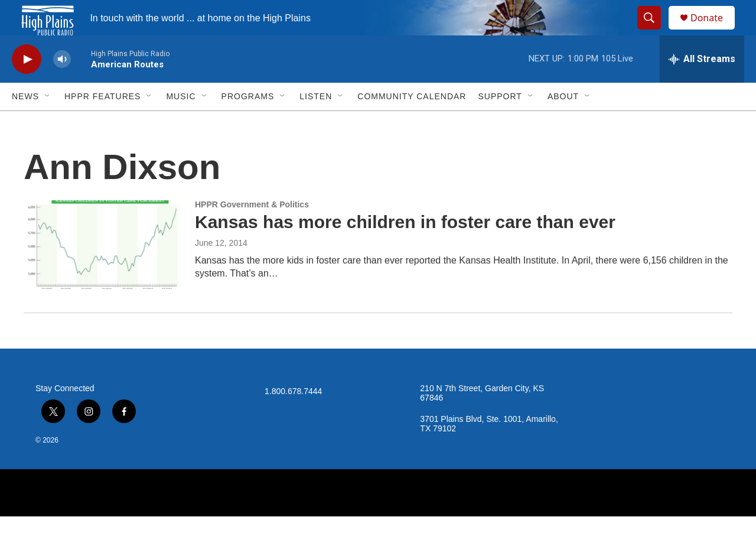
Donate (714, 31)
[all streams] (702, 86)
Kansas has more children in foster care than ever (405, 248)
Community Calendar (412, 123)
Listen (316, 123)
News (25, 123)
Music (181, 123)
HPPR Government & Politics (252, 231)
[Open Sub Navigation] (48, 123)
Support (500, 123)
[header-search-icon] (654, 31)
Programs (248, 123)
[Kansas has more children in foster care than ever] (103, 271)
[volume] (62, 86)
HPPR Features (102, 123)
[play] (27, 86)
